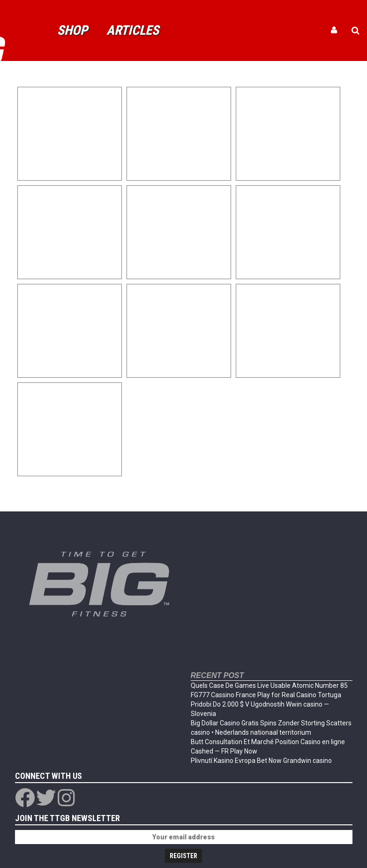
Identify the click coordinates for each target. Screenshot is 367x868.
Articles (133, 30)
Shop (72, 30)
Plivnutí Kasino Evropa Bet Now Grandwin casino (261, 761)
